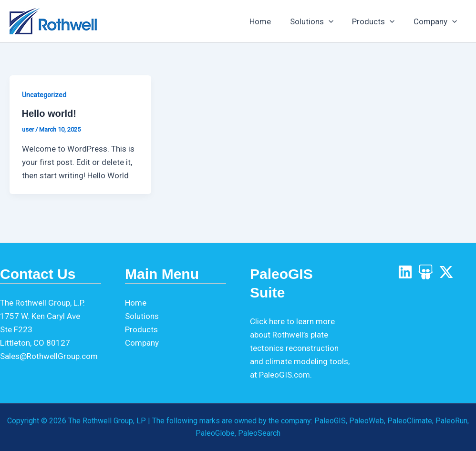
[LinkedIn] (405, 272)
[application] (335, 21)
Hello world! (49, 113)
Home (269, 21)
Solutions (318, 21)
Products (378, 21)
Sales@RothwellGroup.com (49, 356)
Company (437, 21)
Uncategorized (44, 95)
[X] (446, 272)
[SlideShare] (426, 272)
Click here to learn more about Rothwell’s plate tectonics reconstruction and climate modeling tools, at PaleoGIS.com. (300, 348)
